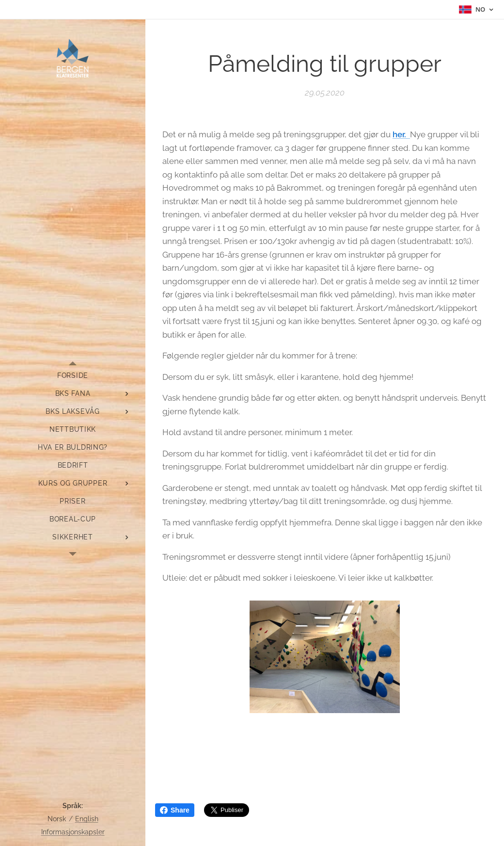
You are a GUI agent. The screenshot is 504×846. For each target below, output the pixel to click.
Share (175, 810)
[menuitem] (73, 376)
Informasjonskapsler (73, 832)
